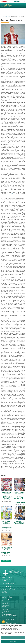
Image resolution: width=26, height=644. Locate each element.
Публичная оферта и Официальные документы (8, 579)
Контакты (5, 591)
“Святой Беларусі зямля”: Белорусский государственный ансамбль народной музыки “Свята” (7, 525)
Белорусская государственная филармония (8, 5)
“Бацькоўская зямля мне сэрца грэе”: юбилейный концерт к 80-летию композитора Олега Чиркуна (7, 550)
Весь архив (6, 561)
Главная (3, 17)
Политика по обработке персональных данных (9, 583)
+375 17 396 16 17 (6, 602)
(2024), (13, 194)
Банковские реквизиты (8, 590)
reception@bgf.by (6, 599)
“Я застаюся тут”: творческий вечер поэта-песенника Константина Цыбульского (19, 524)
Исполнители (8, 17)
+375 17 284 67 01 (6, 603)
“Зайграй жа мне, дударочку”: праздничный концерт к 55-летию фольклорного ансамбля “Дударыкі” (7, 496)
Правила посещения (8, 588)
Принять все (13, 641)
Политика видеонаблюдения (7, 586)
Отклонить (13, 638)
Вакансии (5, 593)
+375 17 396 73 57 (6, 609)
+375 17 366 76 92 (6, 608)
